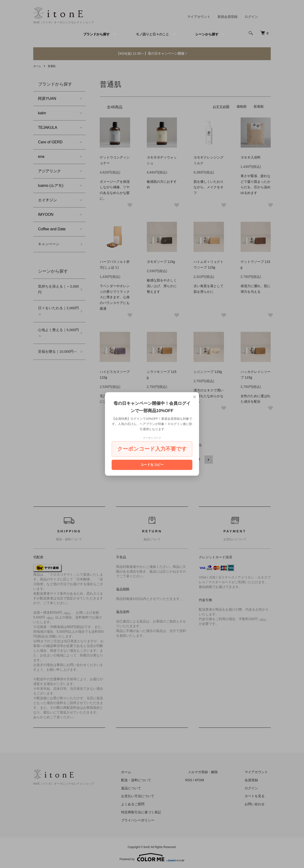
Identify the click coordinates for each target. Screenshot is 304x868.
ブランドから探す (96, 34)
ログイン (251, 17)
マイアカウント (199, 17)
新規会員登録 (228, 17)
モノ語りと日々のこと (152, 34)
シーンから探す (207, 34)
